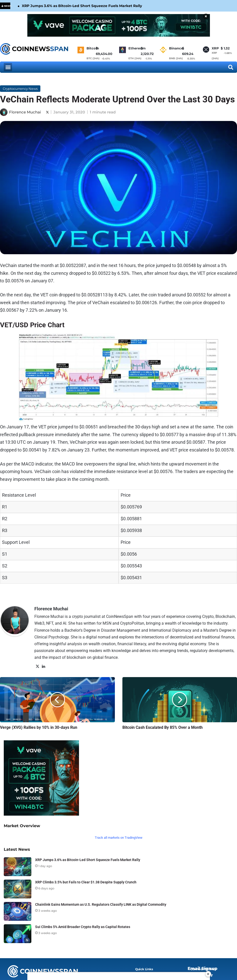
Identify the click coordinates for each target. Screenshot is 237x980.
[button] (8, 67)
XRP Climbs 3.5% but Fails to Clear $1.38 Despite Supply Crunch (86, 882)
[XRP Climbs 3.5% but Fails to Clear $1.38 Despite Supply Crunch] (18, 889)
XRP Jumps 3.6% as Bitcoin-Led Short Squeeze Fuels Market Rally (82, 6)
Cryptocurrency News (20, 89)
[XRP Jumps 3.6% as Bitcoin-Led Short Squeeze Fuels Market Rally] (18, 867)
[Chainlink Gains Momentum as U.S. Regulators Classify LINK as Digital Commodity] (18, 911)
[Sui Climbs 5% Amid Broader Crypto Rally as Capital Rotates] (18, 934)
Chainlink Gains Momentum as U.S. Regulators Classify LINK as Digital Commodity (101, 904)
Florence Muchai (25, 112)
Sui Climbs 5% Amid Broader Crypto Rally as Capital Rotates (83, 927)
